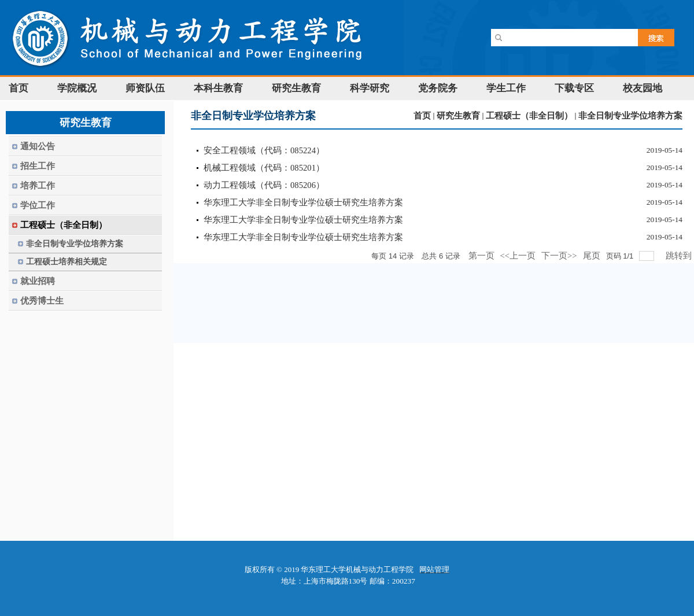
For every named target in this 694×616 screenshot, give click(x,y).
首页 (422, 116)
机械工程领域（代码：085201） (264, 168)
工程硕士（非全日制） (529, 116)
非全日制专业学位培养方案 (630, 116)
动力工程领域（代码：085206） (264, 185)
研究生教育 (458, 116)
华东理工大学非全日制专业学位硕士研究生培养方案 (303, 202)
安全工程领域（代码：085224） (264, 150)
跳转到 (680, 256)
